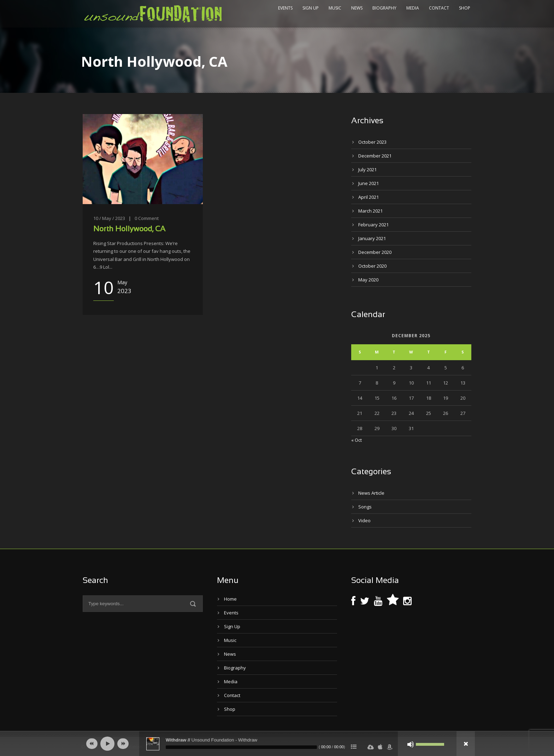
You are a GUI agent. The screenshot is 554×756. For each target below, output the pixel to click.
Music (335, 8)
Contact (439, 8)
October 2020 (372, 266)
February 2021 (373, 225)
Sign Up (311, 8)
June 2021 (369, 183)
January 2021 (372, 238)
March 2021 (370, 211)
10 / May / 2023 (109, 218)
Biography (384, 8)
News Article (371, 493)
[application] (277, 744)
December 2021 (375, 156)
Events (285, 8)
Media (413, 8)
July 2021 (367, 169)
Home (230, 599)
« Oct (356, 440)
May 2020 (368, 280)
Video (364, 520)
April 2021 (369, 197)
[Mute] (411, 744)
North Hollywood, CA (129, 229)
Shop (465, 8)
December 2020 (375, 252)
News (357, 8)
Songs (365, 507)
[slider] (241, 747)
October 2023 (372, 142)
